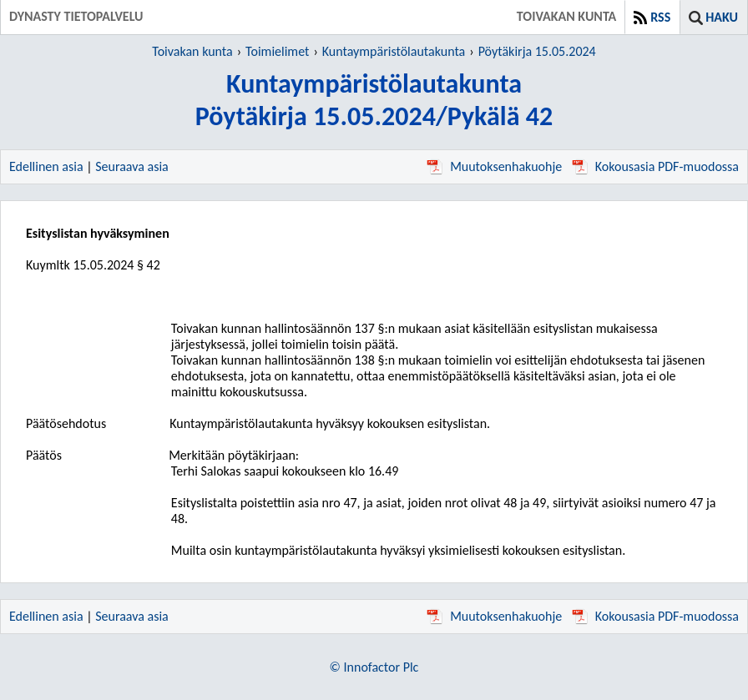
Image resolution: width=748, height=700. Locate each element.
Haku (722, 17)
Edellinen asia (46, 166)
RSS (660, 17)
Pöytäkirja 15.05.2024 (537, 51)
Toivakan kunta (192, 51)
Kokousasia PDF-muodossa (655, 166)
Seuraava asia (132, 166)
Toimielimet (277, 51)
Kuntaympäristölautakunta (394, 51)
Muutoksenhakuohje (494, 166)
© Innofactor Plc (374, 667)
